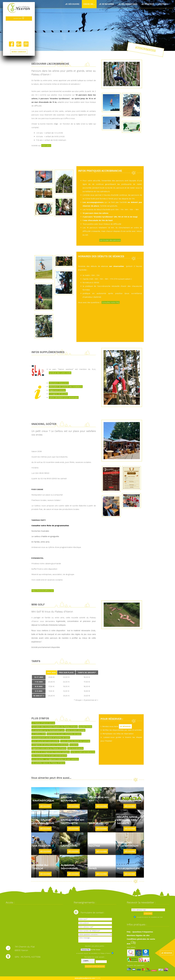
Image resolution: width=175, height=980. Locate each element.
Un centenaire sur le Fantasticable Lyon (48, 730)
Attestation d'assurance (59, 383)
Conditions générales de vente (141, 939)
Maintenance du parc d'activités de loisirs (64, 734)
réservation (46, 146)
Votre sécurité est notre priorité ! (45, 741)
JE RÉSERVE (125, 726)
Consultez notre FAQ (111, 302)
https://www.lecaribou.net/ (43, 591)
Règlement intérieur (57, 390)
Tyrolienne (74, 745)
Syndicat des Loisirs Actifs (60, 373)
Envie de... (89, 4)
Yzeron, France (19, 31)
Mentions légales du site (138, 935)
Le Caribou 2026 (39, 734)
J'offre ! (163, 4)
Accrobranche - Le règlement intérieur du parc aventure (55, 759)
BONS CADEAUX (19, 52)
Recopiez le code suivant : (95, 957)
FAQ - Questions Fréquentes (140, 932)
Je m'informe (107, 4)
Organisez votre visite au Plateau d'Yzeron (49, 748)
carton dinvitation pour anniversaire (64, 397)
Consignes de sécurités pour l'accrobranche (50, 745)
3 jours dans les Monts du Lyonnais (75, 741)
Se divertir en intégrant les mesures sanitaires (51, 752)
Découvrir (45, 806)
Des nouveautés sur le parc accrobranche (49, 756)
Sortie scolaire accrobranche (83, 752)
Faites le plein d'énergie (75, 730)
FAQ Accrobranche (75, 748)
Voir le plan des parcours (110, 240)
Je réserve (148, 4)
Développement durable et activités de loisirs (51, 737)
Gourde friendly (85, 727)
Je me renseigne (128, 4)
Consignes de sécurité (58, 394)
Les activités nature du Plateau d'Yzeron (48, 763)
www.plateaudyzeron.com (85, 978)
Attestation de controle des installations (66, 387)
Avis (131, 944)
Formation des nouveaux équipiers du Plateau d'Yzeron (55, 727)
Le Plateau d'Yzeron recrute (43, 723)
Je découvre (72, 4)
